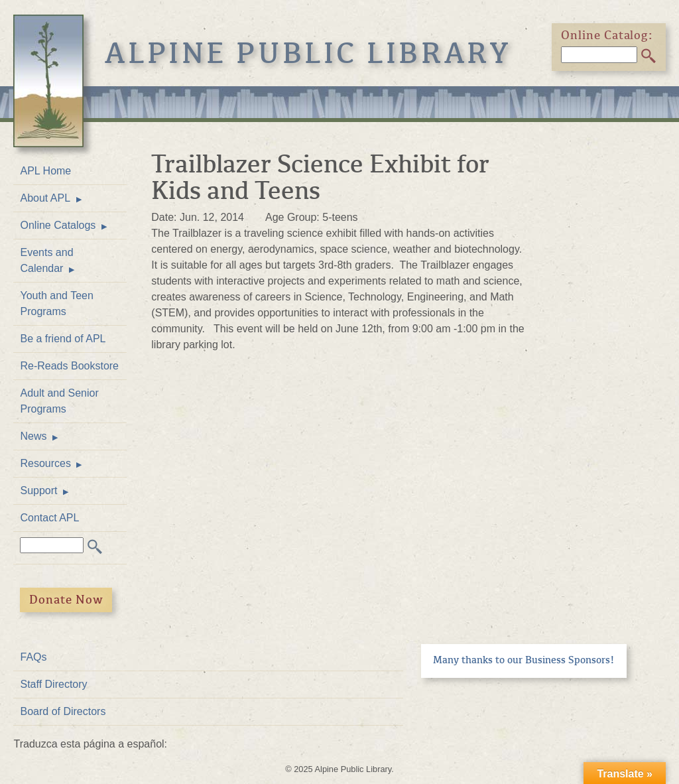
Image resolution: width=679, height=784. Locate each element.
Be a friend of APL (63, 339)
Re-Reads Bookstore (69, 366)
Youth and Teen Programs (56, 303)
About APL (45, 198)
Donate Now (66, 600)
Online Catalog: (607, 35)
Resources (45, 463)
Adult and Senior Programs (59, 401)
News (33, 436)
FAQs (33, 657)
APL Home (45, 171)
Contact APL (49, 518)
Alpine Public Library (308, 53)
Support (38, 490)
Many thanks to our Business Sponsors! (524, 660)
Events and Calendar (46, 260)
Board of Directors (63, 711)
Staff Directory (53, 684)
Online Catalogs (58, 225)
